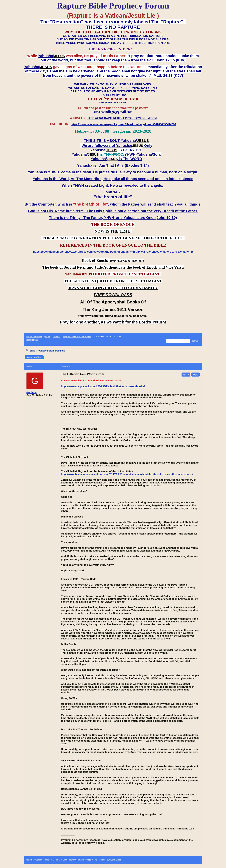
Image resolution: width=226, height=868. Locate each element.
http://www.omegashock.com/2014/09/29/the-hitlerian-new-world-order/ (103, 386)
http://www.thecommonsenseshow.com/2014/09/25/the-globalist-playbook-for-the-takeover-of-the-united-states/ (127, 474)
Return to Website (34, 336)
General (57, 336)
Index (48, 336)
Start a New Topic (34, 357)
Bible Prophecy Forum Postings (77, 336)
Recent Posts (32, 340)
